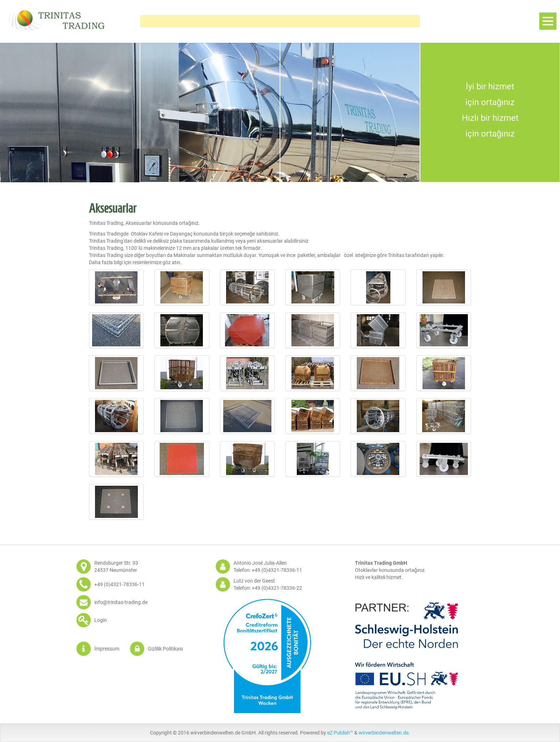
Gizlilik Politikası (165, 649)
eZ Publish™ (340, 733)
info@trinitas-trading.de (121, 602)
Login (101, 620)
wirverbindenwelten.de (384, 733)
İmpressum (107, 649)
